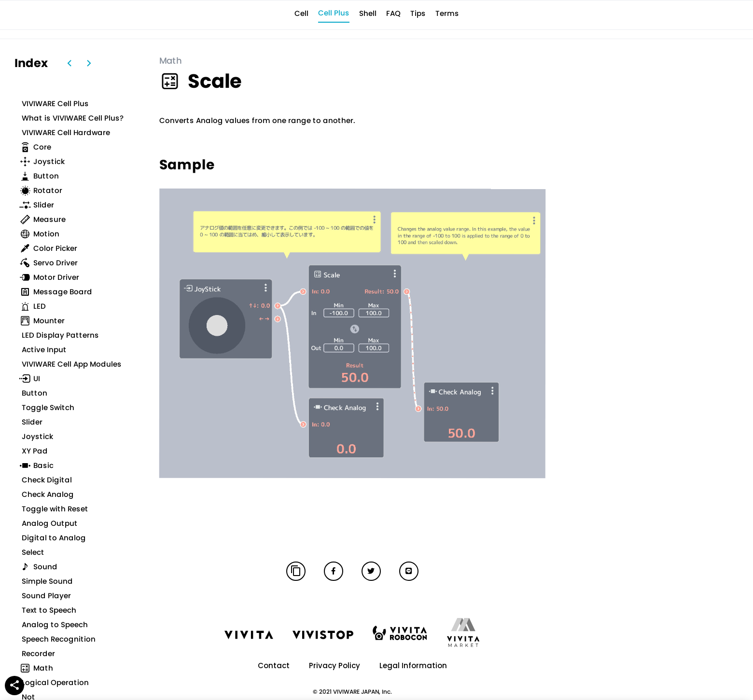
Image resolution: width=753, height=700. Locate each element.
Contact (274, 666)
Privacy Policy (335, 666)
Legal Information (413, 666)
